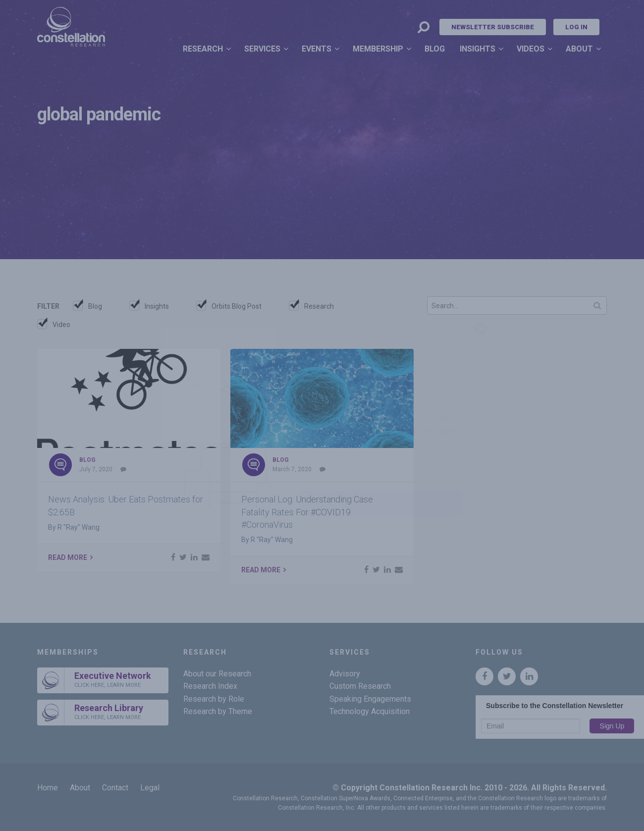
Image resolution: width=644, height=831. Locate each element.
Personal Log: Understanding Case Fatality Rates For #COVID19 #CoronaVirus (307, 512)
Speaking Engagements (370, 699)
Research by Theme (218, 711)
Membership (378, 49)
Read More (68, 557)
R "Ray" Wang (79, 527)
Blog (435, 49)
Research (203, 49)
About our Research (217, 674)
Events (317, 49)
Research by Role (214, 699)
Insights (478, 49)
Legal (150, 788)
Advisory (345, 674)
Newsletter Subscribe (493, 27)
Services (262, 49)
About (579, 49)
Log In (576, 27)
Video (61, 325)
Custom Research (360, 686)
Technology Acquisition (370, 711)
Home (48, 788)
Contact (115, 788)
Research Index (210, 686)
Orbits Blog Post (237, 306)
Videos (531, 49)
